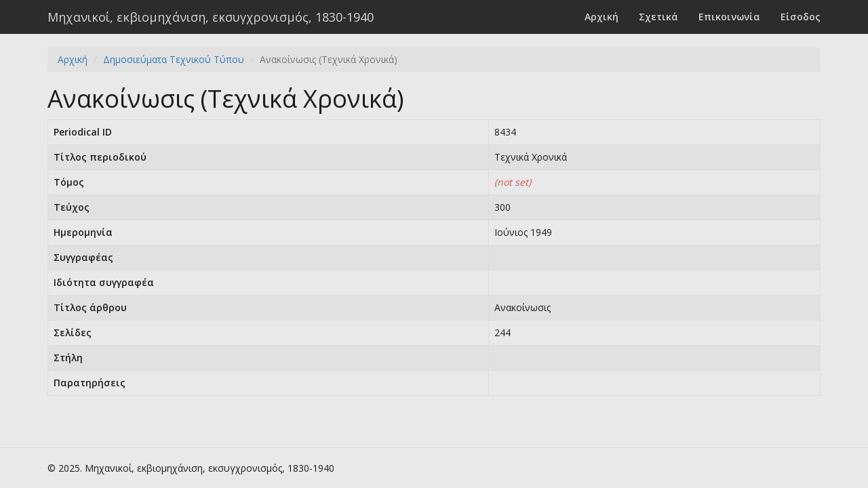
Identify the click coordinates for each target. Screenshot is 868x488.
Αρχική (601, 17)
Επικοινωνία (729, 17)
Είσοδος (801, 17)
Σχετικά (658, 17)
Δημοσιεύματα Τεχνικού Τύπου (174, 59)
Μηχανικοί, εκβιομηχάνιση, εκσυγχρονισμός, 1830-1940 (211, 17)
